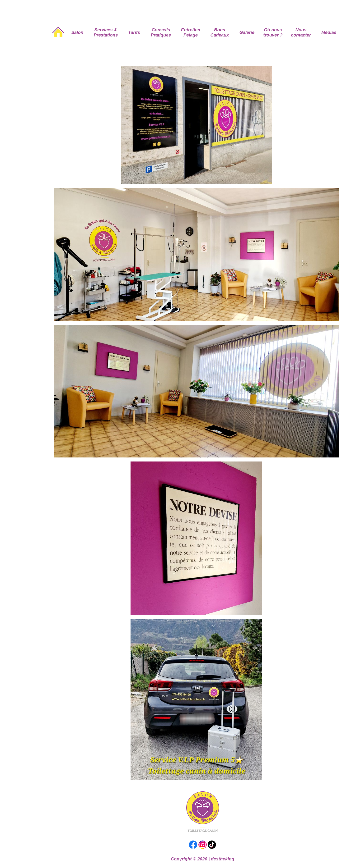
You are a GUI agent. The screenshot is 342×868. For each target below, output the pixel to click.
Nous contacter (301, 32)
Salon (77, 32)
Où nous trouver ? (273, 32)
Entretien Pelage (191, 32)
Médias (329, 32)
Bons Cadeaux (220, 32)
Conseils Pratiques (161, 32)
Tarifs (134, 32)
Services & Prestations (106, 32)
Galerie (247, 32)
